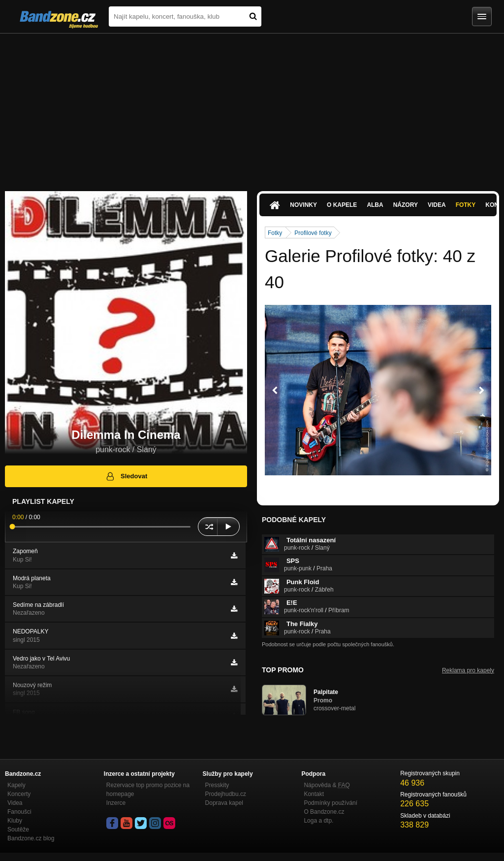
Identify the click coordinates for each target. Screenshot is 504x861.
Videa (437, 205)
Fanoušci (19, 812)
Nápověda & (327, 785)
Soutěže (18, 829)
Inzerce (116, 803)
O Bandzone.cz (324, 812)
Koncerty (19, 794)
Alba (375, 205)
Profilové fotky (313, 233)
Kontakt (314, 794)
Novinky (303, 205)
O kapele (342, 205)
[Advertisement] (252, 107)
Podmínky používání (331, 803)
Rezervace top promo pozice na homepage (148, 790)
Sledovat (126, 476)
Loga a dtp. (318, 821)
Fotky (466, 205)
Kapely (16, 785)
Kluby (15, 821)
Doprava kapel (224, 803)
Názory (406, 205)
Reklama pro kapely (468, 670)
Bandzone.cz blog (31, 838)
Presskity (217, 785)
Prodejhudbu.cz (226, 794)
